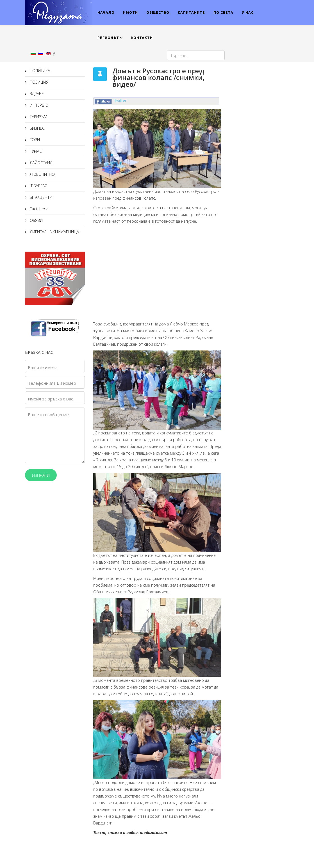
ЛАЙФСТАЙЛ (41, 163)
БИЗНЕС (37, 128)
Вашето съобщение (48, 414)
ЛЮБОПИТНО (42, 174)
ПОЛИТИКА (39, 71)
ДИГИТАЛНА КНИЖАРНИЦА (54, 232)
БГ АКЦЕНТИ (40, 197)
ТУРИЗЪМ (38, 117)
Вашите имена (43, 367)
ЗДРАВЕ (36, 94)
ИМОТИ (130, 12)
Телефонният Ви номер (52, 383)
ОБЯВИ (36, 220)
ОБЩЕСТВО (158, 12)
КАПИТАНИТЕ (191, 12)
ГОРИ (34, 140)
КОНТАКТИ (142, 38)
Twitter (120, 100)
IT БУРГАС (38, 186)
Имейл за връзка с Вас (50, 399)
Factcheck (38, 209)
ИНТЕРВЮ (38, 105)
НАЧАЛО (106, 12)
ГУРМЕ (35, 151)
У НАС (248, 12)
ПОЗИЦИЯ (38, 82)
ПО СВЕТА (223, 12)
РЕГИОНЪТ (108, 38)
